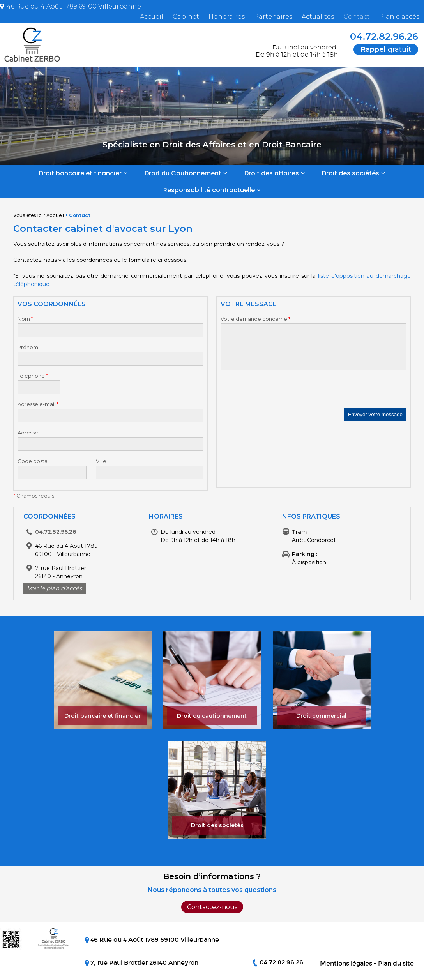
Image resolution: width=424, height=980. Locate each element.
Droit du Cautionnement (183, 173)
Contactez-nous (212, 907)
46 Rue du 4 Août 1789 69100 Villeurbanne (73, 6)
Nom (25, 319)
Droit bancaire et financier (80, 173)
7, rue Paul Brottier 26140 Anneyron (144, 963)
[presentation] (280, 392)
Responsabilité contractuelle (209, 190)
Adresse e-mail (38, 404)
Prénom (28, 347)
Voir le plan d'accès (55, 588)
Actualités (318, 17)
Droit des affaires (272, 173)
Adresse (28, 433)
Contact (357, 17)
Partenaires (273, 17)
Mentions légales (346, 963)
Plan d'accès (399, 17)
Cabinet (186, 17)
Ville (101, 461)
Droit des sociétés (351, 173)
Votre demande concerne (255, 319)
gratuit (386, 49)
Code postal (33, 461)
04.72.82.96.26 (379, 36)
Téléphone (33, 376)
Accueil (152, 17)
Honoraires (227, 17)
